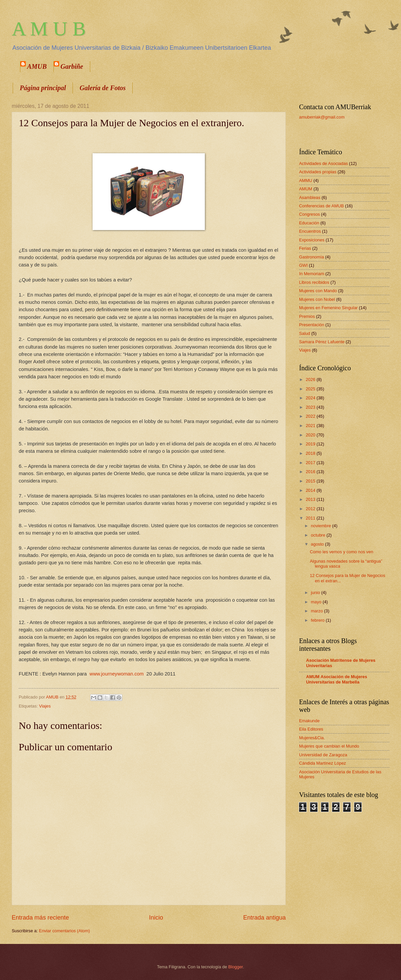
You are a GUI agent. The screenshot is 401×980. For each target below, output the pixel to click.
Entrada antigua (264, 918)
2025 (311, 389)
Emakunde (309, 721)
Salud (305, 333)
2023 (311, 407)
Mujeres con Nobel (317, 299)
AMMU (306, 180)
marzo (317, 611)
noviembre (321, 526)
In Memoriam (312, 274)
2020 (311, 435)
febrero (318, 620)
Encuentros (310, 231)
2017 (311, 463)
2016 (311, 472)
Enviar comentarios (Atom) (64, 931)
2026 (311, 379)
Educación (309, 223)
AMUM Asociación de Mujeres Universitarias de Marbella (337, 679)
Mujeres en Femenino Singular (328, 308)
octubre (319, 535)
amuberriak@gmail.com (322, 117)
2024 (311, 398)
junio (316, 593)
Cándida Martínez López (322, 763)
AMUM (306, 189)
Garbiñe (72, 66)
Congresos (309, 214)
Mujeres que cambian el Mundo (329, 746)
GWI (303, 265)
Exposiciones (312, 240)
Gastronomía (311, 257)
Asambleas (310, 198)
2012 (311, 509)
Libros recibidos (314, 282)
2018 (311, 453)
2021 (311, 426)
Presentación (312, 325)
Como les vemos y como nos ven (342, 552)
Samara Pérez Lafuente (322, 342)
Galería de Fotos (103, 88)
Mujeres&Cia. (312, 738)
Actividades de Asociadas (323, 163)
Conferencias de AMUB (321, 206)
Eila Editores (311, 729)
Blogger (236, 967)
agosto (318, 544)
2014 (311, 490)
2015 (311, 481)
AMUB (37, 66)
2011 (311, 518)
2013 (311, 499)
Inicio (156, 918)
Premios (307, 316)
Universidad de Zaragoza (323, 755)
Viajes (45, 706)
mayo (317, 602)
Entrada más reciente (40, 918)
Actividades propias (318, 172)
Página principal (43, 88)
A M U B (49, 29)
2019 (311, 444)
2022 (311, 416)
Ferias (305, 248)
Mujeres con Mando (318, 291)
